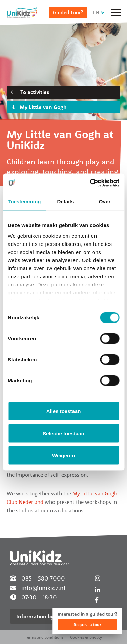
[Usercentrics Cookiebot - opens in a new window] (90, 183)
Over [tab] (105, 201)
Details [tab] (65, 201)
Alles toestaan (64, 411)
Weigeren (63, 455)
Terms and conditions (44, 637)
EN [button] (96, 12)
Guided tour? (68, 12)
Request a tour (87, 625)
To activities (30, 92)
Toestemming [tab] (24, 201)
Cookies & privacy (86, 637)
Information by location (46, 616)
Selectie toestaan (63, 433)
